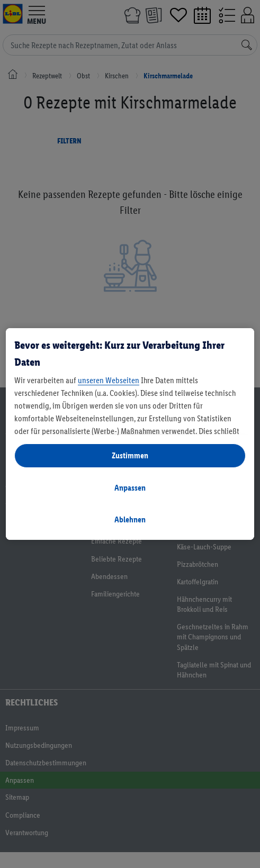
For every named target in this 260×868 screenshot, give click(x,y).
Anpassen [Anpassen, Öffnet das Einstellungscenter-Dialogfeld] (130, 488)
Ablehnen (130, 519)
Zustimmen (130, 455)
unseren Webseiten (109, 380)
